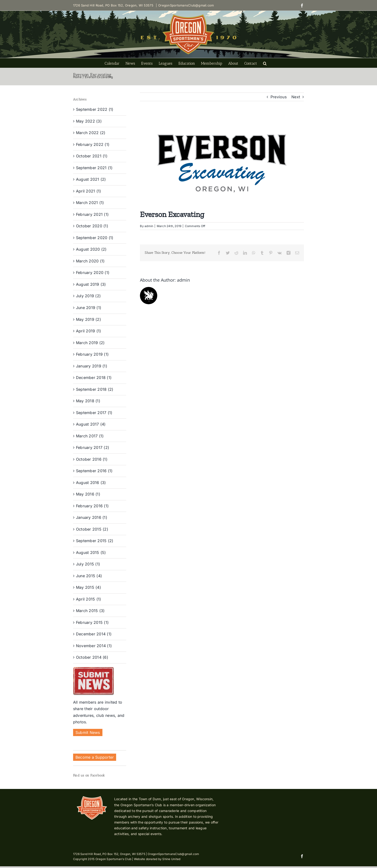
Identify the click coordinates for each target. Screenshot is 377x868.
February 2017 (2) (93, 447)
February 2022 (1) (93, 144)
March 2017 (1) (90, 436)
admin (149, 226)
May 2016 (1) (88, 494)
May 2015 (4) (88, 587)
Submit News (88, 732)
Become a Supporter (95, 757)
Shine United (171, 859)
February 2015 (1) (92, 622)
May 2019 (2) (88, 319)
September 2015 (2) (95, 541)
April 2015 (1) (88, 599)
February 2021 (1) (92, 214)
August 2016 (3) (91, 483)
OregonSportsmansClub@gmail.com (186, 5)
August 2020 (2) (91, 249)
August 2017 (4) (91, 424)
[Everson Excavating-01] (222, 163)
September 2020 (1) (95, 238)
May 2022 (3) (89, 121)
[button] (265, 63)
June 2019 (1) (89, 308)
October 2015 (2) (92, 529)
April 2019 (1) (88, 331)
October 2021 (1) (92, 156)
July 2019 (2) (88, 296)
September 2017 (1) (94, 413)
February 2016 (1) (92, 506)
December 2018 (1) (94, 378)
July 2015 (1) (88, 564)
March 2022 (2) (91, 133)
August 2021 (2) (91, 179)
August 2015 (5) (91, 552)
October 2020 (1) (92, 226)
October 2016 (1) (92, 459)
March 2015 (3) (90, 611)
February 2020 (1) (93, 273)
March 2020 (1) (90, 261)
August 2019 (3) (91, 284)
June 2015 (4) (89, 576)
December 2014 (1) (94, 634)
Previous (279, 97)
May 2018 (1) (88, 401)
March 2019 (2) (90, 343)
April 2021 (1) (88, 191)
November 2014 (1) (94, 646)
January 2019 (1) (92, 366)
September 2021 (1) (94, 168)
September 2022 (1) (95, 109)
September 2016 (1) (94, 471)
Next (296, 97)
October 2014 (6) (92, 657)
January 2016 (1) (92, 517)
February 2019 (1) (92, 354)
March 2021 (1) (90, 203)
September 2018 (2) (95, 389)
